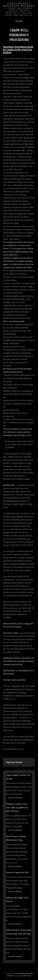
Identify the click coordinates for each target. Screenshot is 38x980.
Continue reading (15, 798)
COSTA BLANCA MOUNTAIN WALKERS (19, 5)
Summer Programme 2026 (17, 872)
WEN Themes (27, 976)
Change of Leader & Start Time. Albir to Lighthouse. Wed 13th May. (17, 807)
